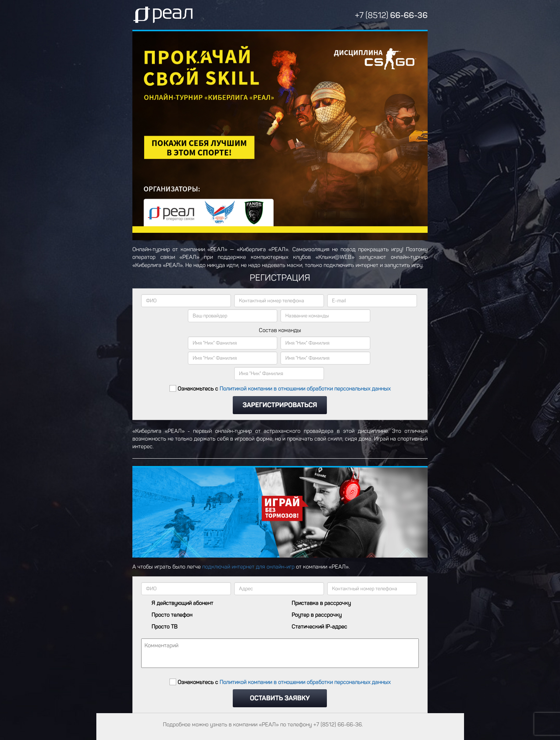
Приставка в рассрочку (321, 603)
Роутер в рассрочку (317, 615)
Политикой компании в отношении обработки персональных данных (305, 389)
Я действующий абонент (182, 603)
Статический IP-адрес (319, 627)
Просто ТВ (165, 627)
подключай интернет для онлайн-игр (248, 567)
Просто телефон (172, 615)
